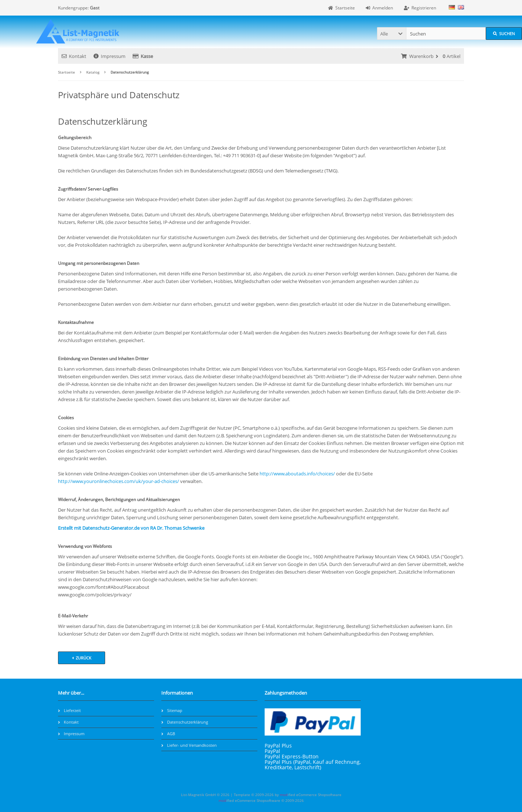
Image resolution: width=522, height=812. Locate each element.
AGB (168, 734)
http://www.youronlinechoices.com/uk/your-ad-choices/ (119, 481)
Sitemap (172, 710)
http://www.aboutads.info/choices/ (297, 474)
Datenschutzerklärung (185, 722)
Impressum (109, 56)
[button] (391, 34)
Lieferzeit (69, 710)
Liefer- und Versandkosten (189, 745)
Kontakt (74, 56)
